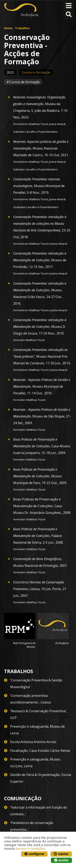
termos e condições (31, 849)
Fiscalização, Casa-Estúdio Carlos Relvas (40, 751)
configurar (34, 854)
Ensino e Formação (36, 72)
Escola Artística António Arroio (33, 742)
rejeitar (61, 854)
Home (8, 28)
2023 (10, 72)
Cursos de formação (25, 82)
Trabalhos (22, 28)
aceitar (61, 860)
